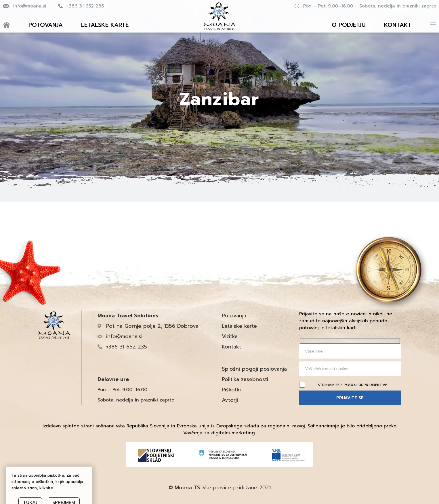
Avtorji (230, 400)
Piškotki (231, 390)
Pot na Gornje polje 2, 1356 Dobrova (152, 326)
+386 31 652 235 (85, 6)
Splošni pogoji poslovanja (254, 369)
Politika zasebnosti (245, 379)
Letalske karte (105, 25)
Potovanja (46, 25)
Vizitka (230, 336)
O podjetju (349, 25)
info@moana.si (30, 6)
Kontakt (398, 25)
